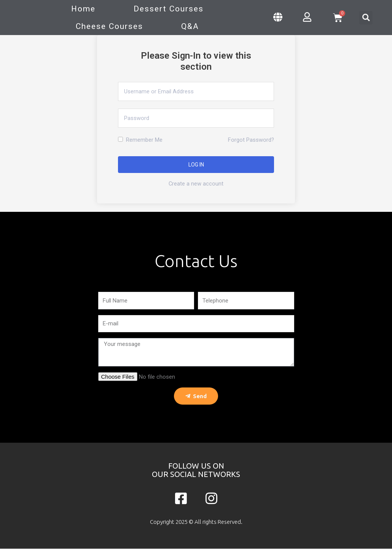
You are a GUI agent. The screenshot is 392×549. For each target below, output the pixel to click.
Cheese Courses (109, 26)
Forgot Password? (251, 140)
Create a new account (196, 184)
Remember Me (140, 140)
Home (83, 9)
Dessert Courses (169, 9)
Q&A (190, 26)
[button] (366, 18)
